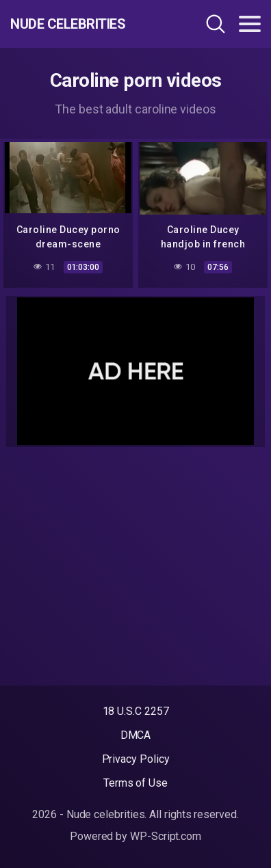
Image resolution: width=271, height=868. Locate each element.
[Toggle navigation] (250, 24)
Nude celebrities (68, 24)
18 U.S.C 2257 (136, 711)
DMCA (136, 735)
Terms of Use (135, 783)
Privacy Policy (136, 759)
